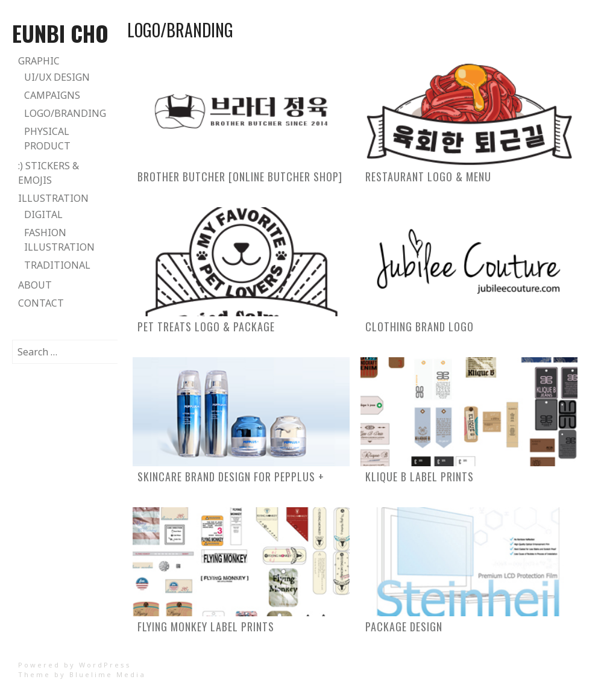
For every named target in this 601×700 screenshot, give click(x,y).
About (35, 285)
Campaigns (52, 95)
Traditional (57, 265)
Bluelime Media (108, 674)
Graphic (39, 61)
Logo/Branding (65, 113)
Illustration (53, 198)
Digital (43, 214)
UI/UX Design (57, 77)
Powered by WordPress (75, 665)
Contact (41, 303)
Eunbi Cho (60, 33)
